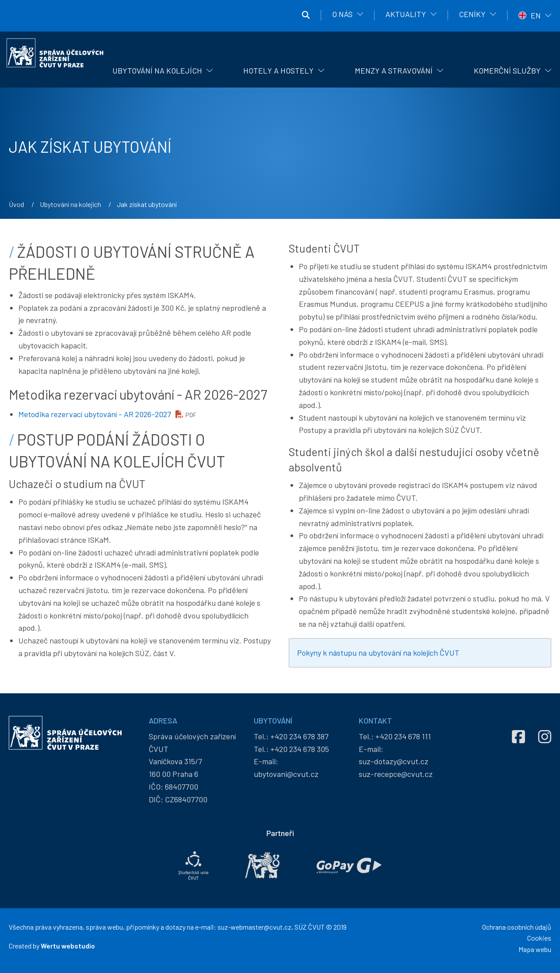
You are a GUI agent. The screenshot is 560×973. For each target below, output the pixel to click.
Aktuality (406, 14)
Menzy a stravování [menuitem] (394, 70)
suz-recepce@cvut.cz (396, 774)
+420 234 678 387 (299, 736)
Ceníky (472, 14)
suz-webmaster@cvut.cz (254, 927)
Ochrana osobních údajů (517, 927)
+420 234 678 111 (403, 736)
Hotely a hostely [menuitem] (278, 70)
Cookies (539, 938)
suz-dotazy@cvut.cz (394, 761)
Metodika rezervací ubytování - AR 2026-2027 (95, 414)
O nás (342, 14)
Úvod (16, 204)
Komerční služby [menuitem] (507, 70)
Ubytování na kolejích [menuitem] (157, 70)
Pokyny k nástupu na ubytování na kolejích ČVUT (378, 653)
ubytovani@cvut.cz (286, 774)
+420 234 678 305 (300, 749)
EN (536, 15)
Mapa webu (535, 949)
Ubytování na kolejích (70, 204)
